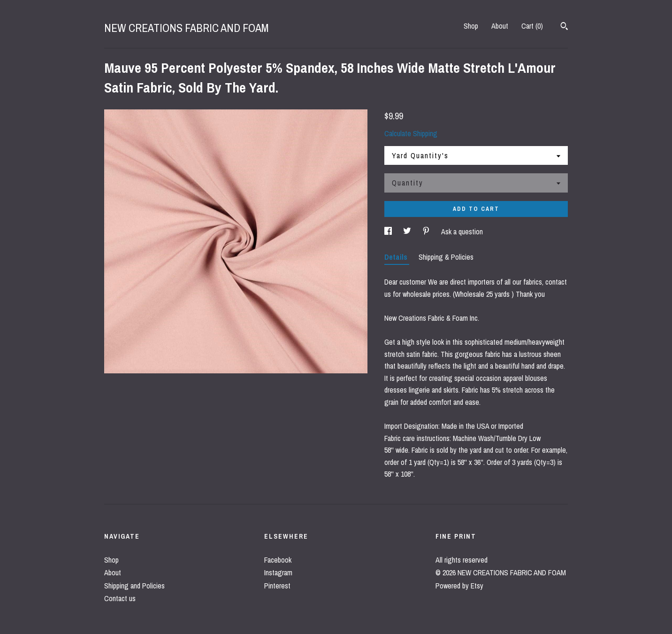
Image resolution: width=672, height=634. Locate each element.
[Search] (564, 27)
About (500, 26)
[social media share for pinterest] (427, 232)
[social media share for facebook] (389, 232)
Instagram (278, 572)
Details (397, 257)
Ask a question (462, 232)
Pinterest (277, 586)
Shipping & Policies (446, 257)
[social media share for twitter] (408, 232)
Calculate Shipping (411, 133)
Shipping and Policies (134, 586)
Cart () (532, 26)
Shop (471, 26)
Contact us (120, 598)
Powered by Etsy (459, 586)
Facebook (278, 560)
